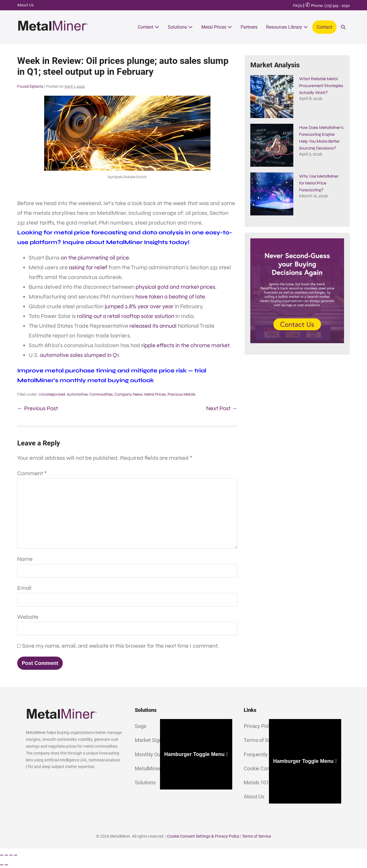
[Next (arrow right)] (6, 865)
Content (148, 27)
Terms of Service (256, 836)
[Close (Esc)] (15, 855)
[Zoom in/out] (2, 855)
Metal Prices (217, 27)
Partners (249, 27)
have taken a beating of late (170, 297)
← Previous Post (38, 408)
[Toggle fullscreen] (6, 855)
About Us (25, 5)
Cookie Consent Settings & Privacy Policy (203, 836)
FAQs (298, 6)
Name (25, 559)
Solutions (180, 27)
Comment (32, 473)
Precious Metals (181, 394)
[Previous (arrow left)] (2, 865)
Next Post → (222, 408)
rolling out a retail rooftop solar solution (126, 316)
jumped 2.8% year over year (139, 306)
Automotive (77, 394)
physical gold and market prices (175, 287)
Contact (324, 27)
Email (24, 588)
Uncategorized (52, 394)
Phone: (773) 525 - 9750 (328, 6)
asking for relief (88, 267)
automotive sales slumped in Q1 (79, 355)
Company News (128, 394)
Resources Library (287, 27)
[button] (343, 27)
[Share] (11, 855)
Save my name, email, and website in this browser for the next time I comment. (120, 646)
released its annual (153, 326)
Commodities (101, 394)
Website (28, 617)
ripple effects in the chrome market (185, 345)
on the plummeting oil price (95, 258)
